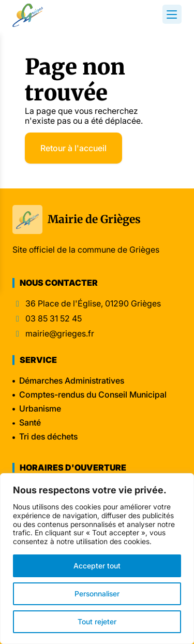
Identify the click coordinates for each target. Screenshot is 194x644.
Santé (30, 422)
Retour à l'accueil (73, 148)
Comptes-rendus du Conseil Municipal (93, 394)
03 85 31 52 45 (54, 319)
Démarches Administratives (72, 380)
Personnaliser (97, 594)
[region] (97, 559)
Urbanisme (40, 408)
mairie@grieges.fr (60, 334)
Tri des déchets (48, 436)
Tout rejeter (97, 621)
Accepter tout (97, 566)
